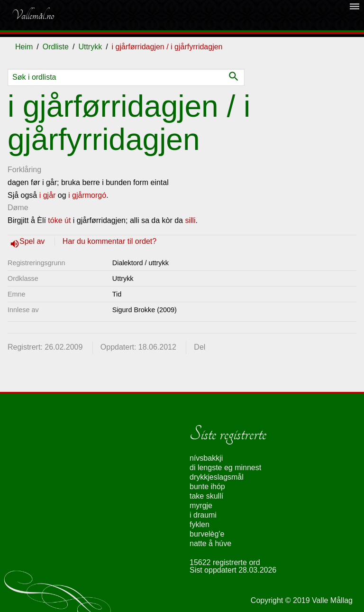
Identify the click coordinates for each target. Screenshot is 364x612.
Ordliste (56, 47)
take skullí (206, 496)
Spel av (33, 241)
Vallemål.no (33, 15)
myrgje (201, 505)
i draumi (203, 515)
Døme (18, 208)
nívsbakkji (206, 458)
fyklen (200, 524)
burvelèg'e (207, 534)
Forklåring (24, 170)
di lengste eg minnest (225, 468)
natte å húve (210, 543)
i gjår (48, 195)
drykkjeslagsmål (217, 477)
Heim (24, 47)
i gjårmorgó (87, 195)
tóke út (59, 220)
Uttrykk (90, 47)
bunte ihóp (207, 487)
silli (190, 220)
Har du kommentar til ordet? (109, 241)
